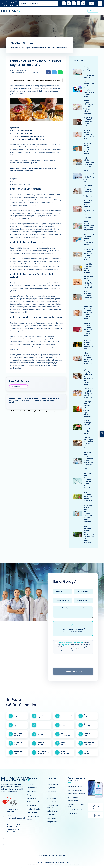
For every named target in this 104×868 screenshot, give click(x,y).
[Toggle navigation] (99, 11)
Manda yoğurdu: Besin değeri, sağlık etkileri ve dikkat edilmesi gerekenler (88, 107)
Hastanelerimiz (32, 788)
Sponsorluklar (52, 818)
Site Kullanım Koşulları (75, 787)
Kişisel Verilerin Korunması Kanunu (71, 643)
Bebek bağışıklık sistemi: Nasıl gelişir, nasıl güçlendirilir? (89, 226)
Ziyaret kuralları (53, 802)
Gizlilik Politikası (73, 801)
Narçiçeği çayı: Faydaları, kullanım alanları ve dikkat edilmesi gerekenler (88, 409)
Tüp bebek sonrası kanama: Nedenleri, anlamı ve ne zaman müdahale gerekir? (88, 481)
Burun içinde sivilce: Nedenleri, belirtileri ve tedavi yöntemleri (88, 282)
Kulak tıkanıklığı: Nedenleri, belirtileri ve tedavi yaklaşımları (88, 358)
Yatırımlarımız (52, 791)
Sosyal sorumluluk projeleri (53, 807)
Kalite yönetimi (52, 811)
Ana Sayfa (15, 48)
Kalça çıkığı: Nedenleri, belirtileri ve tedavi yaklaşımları (88, 122)
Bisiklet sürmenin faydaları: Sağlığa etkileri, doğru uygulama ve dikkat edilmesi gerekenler (89, 535)
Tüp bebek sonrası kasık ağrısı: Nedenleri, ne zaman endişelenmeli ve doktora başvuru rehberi (89, 461)
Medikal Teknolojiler (34, 809)
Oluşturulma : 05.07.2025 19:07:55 (19, 71)
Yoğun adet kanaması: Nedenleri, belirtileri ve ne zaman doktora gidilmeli (88, 313)
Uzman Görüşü (32, 813)
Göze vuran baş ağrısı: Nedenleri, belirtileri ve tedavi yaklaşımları (88, 191)
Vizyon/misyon (52, 788)
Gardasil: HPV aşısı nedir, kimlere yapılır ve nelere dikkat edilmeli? (89, 239)
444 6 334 (11, 812)
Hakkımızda (31, 784)
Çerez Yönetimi (73, 813)
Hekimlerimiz (31, 798)
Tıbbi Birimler (31, 791)
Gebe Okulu (51, 815)
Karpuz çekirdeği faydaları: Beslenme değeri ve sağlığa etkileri (87, 427)
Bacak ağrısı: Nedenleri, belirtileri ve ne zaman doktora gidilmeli (88, 254)
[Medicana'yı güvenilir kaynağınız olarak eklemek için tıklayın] (36, 80)
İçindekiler (15, 128)
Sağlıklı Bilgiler (25, 48)
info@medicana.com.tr (16, 818)
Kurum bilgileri (52, 798)
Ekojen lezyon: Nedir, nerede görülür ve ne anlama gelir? (89, 176)
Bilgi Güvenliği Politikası (75, 790)
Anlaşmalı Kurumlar (34, 795)
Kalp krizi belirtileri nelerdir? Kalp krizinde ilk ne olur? (89, 135)
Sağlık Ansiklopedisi (34, 802)
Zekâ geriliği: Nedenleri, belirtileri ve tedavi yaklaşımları (88, 393)
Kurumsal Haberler (33, 816)
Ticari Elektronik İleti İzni (76, 810)
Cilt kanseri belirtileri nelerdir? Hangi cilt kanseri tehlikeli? (88, 148)
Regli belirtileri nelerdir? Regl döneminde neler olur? (89, 162)
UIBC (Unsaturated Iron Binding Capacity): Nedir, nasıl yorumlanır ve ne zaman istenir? (89, 89)
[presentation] (73, 662)
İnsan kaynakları (53, 784)
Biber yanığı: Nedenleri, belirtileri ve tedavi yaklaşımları (88, 497)
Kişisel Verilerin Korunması (76, 794)
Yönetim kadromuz (54, 795)
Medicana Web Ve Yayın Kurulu (76, 805)
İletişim (30, 820)
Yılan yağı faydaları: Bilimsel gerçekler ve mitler (88, 344)
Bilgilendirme (66, 645)
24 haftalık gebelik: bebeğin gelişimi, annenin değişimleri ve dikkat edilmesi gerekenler (88, 513)
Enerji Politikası (52, 822)
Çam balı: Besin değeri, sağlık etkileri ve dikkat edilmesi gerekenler (88, 443)
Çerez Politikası (73, 797)
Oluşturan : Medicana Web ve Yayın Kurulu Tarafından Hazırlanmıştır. (24, 73)
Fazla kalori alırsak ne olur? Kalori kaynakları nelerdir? (50, 48)
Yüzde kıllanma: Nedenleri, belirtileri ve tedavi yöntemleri (88, 297)
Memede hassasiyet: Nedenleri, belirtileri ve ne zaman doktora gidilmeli (88, 330)
